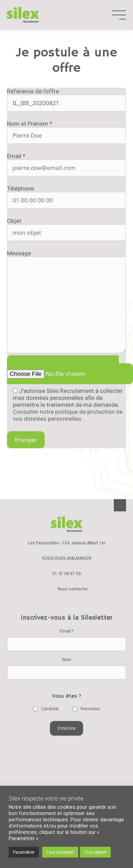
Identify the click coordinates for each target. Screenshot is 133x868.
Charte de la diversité (67, 774)
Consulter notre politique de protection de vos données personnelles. (68, 415)
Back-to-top (120, 505)
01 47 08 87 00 (67, 574)
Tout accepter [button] (60, 852)
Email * (66, 631)
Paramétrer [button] (24, 852)
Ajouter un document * (65, 370)
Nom (67, 660)
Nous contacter (73, 589)
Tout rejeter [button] (95, 852)
